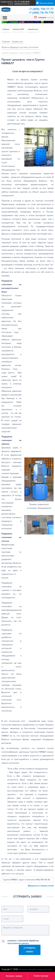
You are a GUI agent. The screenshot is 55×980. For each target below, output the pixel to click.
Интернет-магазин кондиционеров (36, 969)
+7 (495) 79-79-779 (41, 13)
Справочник (33, 29)
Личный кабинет (46, 3)
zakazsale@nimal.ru (22, 4)
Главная (6, 29)
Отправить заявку (30, 950)
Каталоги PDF (18, 29)
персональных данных (18, 943)
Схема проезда (41, 976)
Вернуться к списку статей (41, 886)
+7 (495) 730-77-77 (41, 9)
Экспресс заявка (14, 976)
